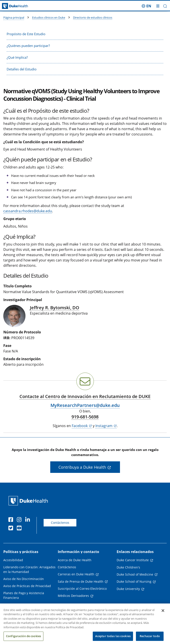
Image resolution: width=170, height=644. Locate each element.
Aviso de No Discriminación (24, 579)
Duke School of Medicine (135, 574)
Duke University (128, 589)
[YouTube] (20, 529)
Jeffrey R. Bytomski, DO (55, 308)
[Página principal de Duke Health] (21, 6)
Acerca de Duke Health (75, 560)
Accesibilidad (13, 560)
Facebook (80, 426)
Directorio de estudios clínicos (93, 17)
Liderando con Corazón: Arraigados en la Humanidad (29, 569)
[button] (165, 6)
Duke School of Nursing (134, 581)
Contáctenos (60, 523)
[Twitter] (12, 529)
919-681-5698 (85, 417)
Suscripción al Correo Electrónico (82, 589)
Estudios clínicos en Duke (49, 17)
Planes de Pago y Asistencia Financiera (24, 595)
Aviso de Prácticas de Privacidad (27, 586)
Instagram (104, 426)
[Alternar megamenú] (158, 6)
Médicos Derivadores (73, 596)
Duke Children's (128, 567)
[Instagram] (20, 520)
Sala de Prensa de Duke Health (81, 581)
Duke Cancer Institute (133, 560)
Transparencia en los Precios (25, 605)
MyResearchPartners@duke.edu (85, 405)
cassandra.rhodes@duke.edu (28, 211)
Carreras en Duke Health (76, 574)
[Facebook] (12, 520)
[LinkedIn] (29, 520)
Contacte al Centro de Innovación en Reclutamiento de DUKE (85, 396)
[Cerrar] (163, 615)
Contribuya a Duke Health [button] (82, 467)
